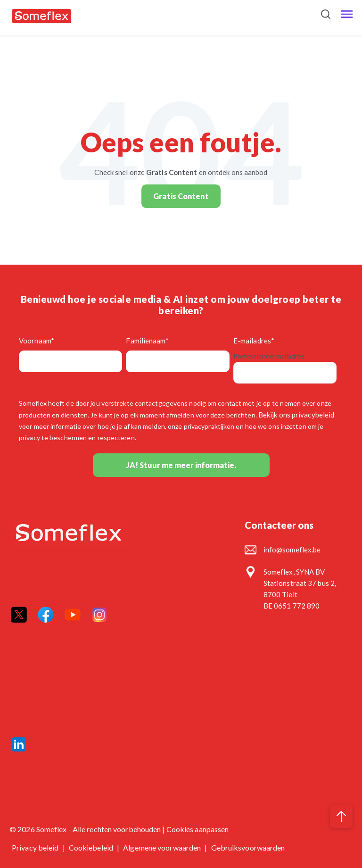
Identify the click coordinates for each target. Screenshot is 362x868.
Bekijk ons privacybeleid (296, 415)
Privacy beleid (36, 847)
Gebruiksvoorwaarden (248, 847)
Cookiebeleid (92, 847)
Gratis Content (181, 196)
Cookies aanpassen (198, 829)
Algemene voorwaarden (163, 847)
